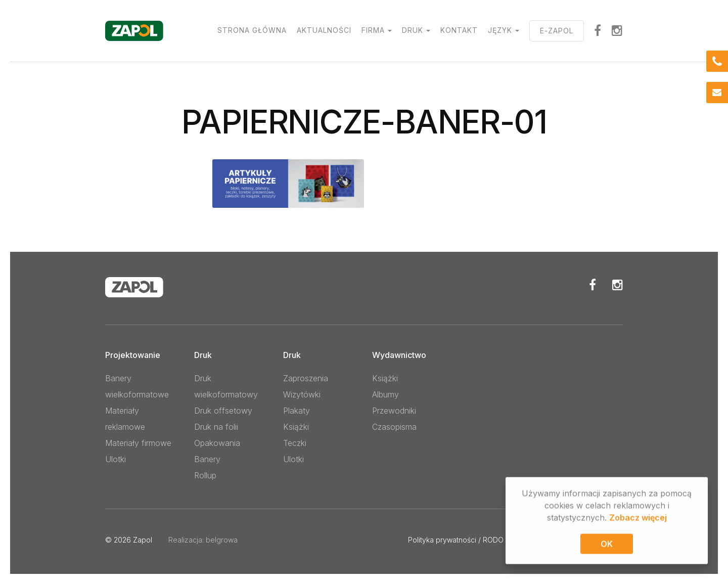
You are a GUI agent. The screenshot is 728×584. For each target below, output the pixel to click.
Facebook (593, 285)
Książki (296, 427)
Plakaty (297, 411)
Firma (373, 30)
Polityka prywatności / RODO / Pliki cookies (480, 540)
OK (607, 546)
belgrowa (222, 540)
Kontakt (459, 30)
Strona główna (252, 30)
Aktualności (324, 30)
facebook (598, 30)
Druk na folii (216, 427)
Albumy (385, 394)
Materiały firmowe (138, 443)
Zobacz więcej (638, 519)
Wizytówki (302, 394)
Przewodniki (394, 411)
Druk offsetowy (223, 411)
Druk (413, 30)
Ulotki (116, 459)
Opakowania (217, 443)
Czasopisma (394, 427)
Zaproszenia (306, 378)
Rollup (205, 475)
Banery (207, 459)
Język (500, 30)
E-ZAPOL (557, 31)
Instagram (617, 30)
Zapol (143, 540)
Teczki (295, 443)
